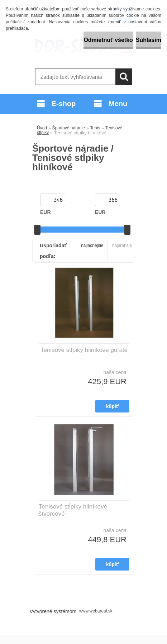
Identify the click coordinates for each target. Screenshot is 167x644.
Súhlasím (149, 40)
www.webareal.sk (96, 611)
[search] (124, 77)
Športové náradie (69, 128)
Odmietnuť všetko (108, 40)
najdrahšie (122, 245)
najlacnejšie (92, 245)
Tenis (95, 128)
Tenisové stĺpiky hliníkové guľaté (84, 350)
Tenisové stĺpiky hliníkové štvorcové (73, 510)
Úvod (42, 128)
